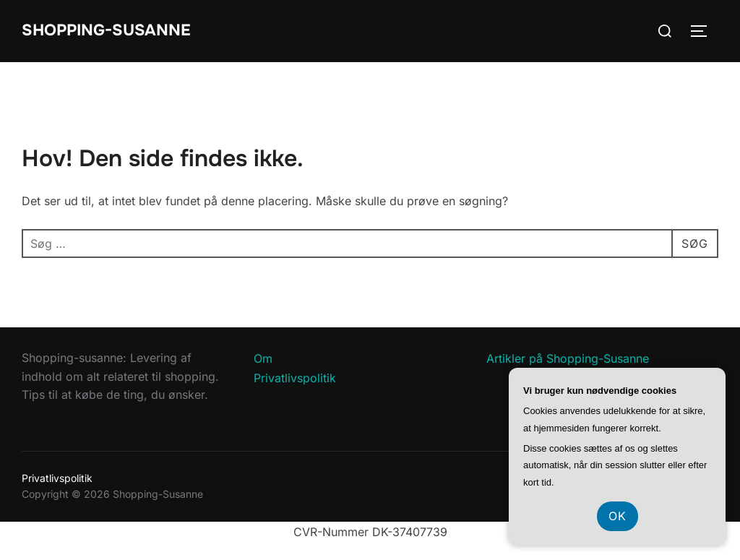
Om (263, 358)
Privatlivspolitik (295, 378)
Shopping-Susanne (106, 30)
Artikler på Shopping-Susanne (568, 358)
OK (618, 516)
